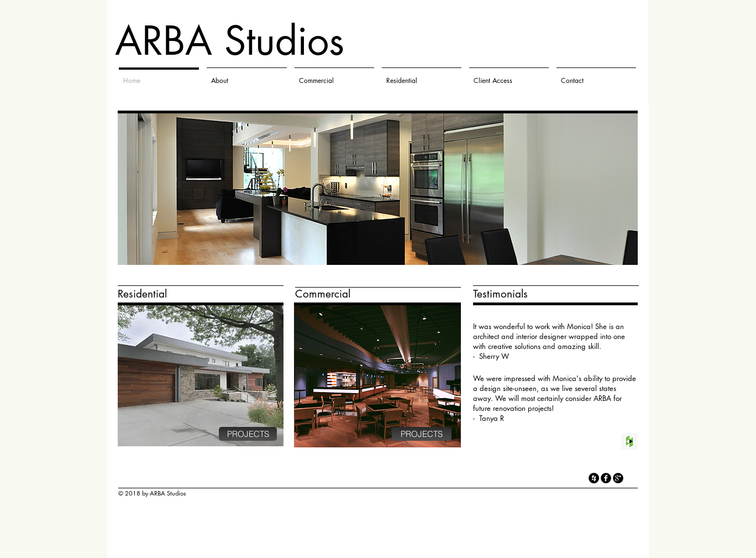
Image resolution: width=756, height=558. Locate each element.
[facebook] (606, 478)
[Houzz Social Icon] (629, 441)
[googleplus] (618, 478)
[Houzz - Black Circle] (594, 478)
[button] (378, 189)
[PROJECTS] (248, 434)
